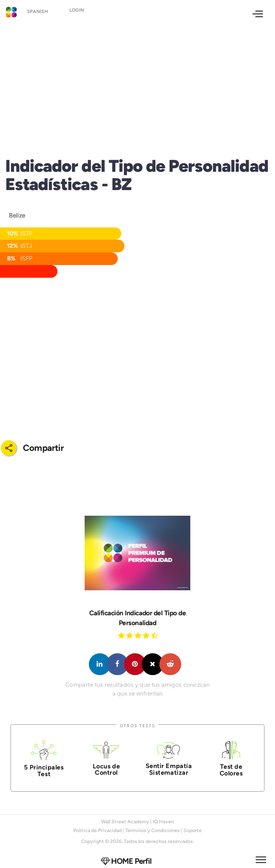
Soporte (192, 831)
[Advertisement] (137, 83)
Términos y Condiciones (152, 831)
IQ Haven (163, 822)
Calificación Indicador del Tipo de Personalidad (138, 618)
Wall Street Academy (125, 822)
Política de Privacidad (97, 831)
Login (80, 13)
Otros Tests (137, 726)
